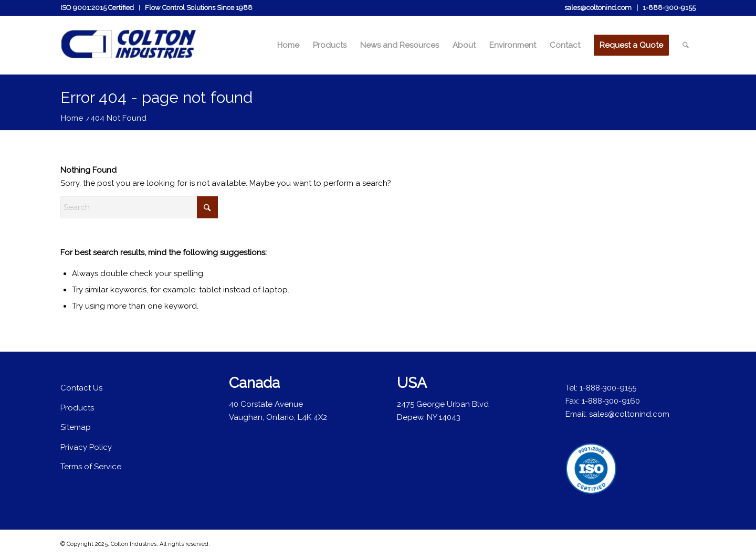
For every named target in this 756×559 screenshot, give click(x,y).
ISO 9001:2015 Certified (97, 8)
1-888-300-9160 (611, 401)
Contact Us (81, 388)
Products (77, 408)
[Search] (686, 45)
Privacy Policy (86, 447)
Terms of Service (91, 467)
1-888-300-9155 (669, 8)
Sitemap (76, 427)
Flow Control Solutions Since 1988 (199, 8)
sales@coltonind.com (598, 8)
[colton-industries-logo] (129, 50)
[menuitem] (100, 8)
